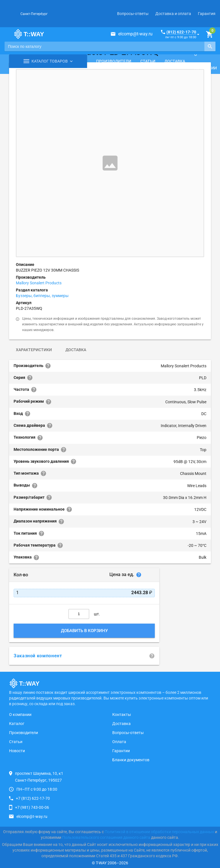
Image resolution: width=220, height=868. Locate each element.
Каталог (17, 724)
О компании (20, 715)
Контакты (122, 715)
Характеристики (34, 350)
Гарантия (207, 14)
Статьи (148, 61)
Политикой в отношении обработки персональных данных (159, 832)
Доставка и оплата (173, 14)
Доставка (175, 61)
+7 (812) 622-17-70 (33, 798)
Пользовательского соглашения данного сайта (106, 837)
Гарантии (121, 751)
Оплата (119, 742)
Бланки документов (131, 760)
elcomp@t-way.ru (135, 34)
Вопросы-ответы (133, 14)
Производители (114, 61)
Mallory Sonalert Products (39, 283)
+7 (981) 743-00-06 (32, 807)
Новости (17, 751)
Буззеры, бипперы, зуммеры (42, 296)
